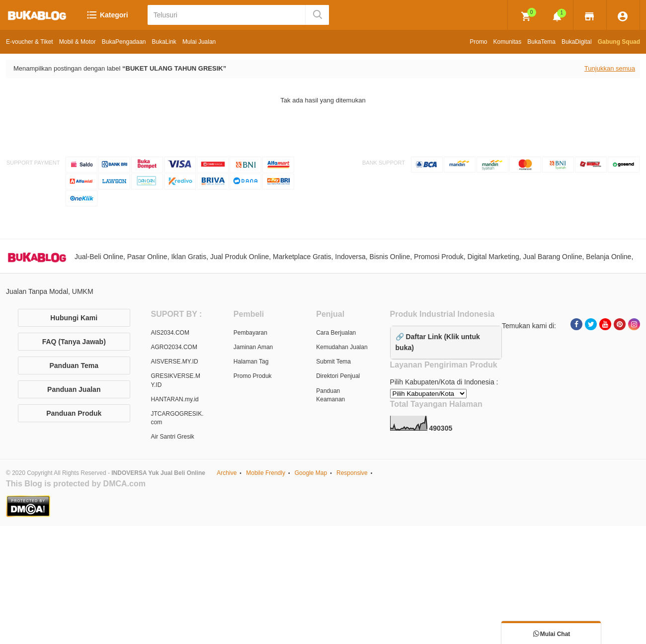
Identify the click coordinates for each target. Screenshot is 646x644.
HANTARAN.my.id (175, 399)
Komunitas (508, 42)
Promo (478, 42)
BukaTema (541, 42)
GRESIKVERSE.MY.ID (176, 380)
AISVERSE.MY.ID (175, 362)
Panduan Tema (74, 366)
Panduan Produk (74, 413)
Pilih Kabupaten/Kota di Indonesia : (444, 382)
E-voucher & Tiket (30, 42)
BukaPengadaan (124, 42)
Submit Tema (333, 362)
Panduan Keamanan (330, 395)
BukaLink (164, 42)
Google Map (311, 473)
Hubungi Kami (74, 318)
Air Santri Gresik (173, 437)
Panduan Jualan (74, 389)
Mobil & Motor (78, 42)
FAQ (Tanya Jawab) (74, 342)
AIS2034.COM (170, 333)
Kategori (107, 15)
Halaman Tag (251, 362)
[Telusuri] (227, 15)
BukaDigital (577, 42)
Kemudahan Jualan (342, 347)
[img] (526, 16)
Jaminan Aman (253, 347)
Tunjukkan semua (610, 68)
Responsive (352, 473)
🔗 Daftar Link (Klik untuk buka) (438, 342)
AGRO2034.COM (174, 347)
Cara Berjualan (336, 333)
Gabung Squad (619, 42)
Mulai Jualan (199, 42)
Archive (227, 473)
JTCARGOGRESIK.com (177, 418)
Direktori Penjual (338, 376)
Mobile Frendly (266, 473)
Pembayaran (250, 333)
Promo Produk (253, 376)
